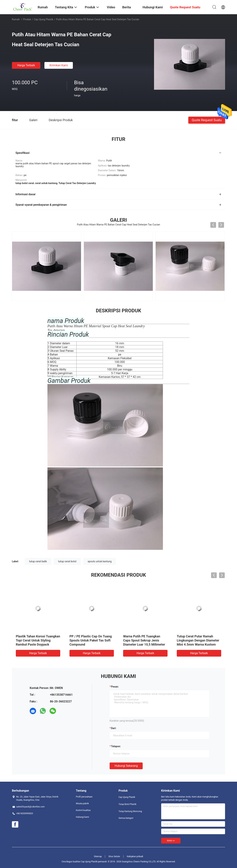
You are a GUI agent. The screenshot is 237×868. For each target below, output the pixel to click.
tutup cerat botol (67, 561)
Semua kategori (126, 818)
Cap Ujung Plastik (43, 19)
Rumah (16, 19)
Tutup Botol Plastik (127, 804)
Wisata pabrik (82, 804)
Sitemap (98, 856)
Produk (27, 19)
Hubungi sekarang (126, 766)
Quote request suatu (207, 120)
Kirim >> (171, 841)
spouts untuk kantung (100, 561)
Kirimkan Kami (59, 65)
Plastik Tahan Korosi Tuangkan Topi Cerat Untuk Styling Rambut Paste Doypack (38, 640)
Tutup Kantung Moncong (130, 811)
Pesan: (115, 687)
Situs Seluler (114, 856)
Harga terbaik (26, 65)
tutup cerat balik (38, 561)
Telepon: (116, 746)
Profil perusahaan (84, 797)
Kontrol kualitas (83, 810)
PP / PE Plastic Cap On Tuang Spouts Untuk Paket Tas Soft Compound (91, 640)
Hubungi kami (82, 817)
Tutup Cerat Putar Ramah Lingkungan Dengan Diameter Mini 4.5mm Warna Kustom (198, 640)
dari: (114, 728)
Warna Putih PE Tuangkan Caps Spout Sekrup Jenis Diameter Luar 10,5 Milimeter (144, 640)
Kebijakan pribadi (135, 856)
